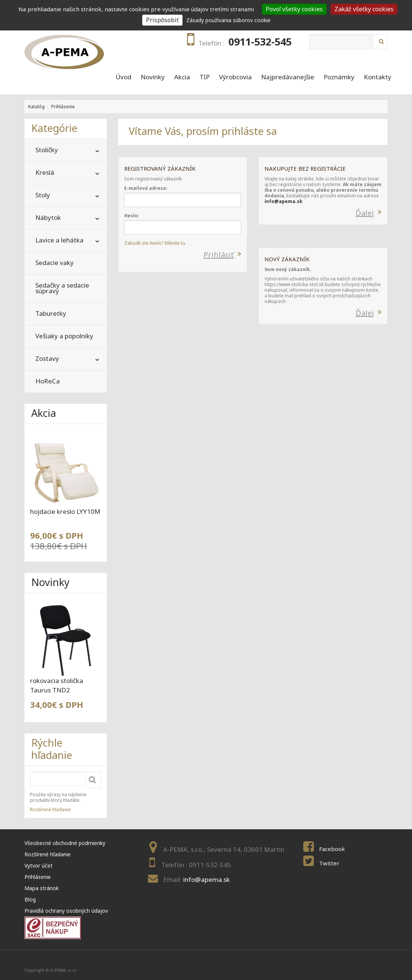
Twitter (329, 863)
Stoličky (47, 150)
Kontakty (378, 77)
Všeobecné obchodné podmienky (65, 843)
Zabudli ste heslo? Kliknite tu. (155, 243)
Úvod (123, 77)
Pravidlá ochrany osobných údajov (66, 911)
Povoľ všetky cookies (294, 9)
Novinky (153, 77)
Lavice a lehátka (59, 240)
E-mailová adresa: (146, 188)
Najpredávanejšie (288, 77)
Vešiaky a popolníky (64, 336)
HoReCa (48, 381)
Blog (30, 899)
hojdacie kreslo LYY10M (65, 511)
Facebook (332, 849)
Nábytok (48, 217)
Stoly (43, 195)
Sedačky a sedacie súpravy (62, 288)
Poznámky (339, 77)
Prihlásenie (63, 107)
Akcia (182, 77)
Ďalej (365, 213)
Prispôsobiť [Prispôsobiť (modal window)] (162, 20)
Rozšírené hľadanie (50, 810)
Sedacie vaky (55, 263)
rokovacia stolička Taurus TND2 (57, 685)
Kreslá (45, 172)
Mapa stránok (42, 888)
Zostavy (47, 358)
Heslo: (132, 216)
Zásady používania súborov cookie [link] (228, 20)
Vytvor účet (39, 866)
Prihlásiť (219, 255)
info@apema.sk (284, 201)
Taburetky (51, 313)
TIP (204, 77)
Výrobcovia (235, 77)
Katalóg (36, 107)
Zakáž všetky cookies (364, 9)
